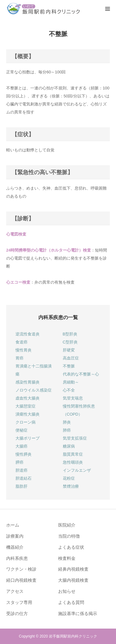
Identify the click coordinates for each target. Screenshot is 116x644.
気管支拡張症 (75, 438)
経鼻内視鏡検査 (73, 569)
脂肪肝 (21, 486)
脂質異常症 (73, 454)
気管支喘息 (73, 398)
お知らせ (67, 591)
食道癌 (21, 342)
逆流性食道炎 (28, 334)
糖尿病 (69, 446)
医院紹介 (67, 525)
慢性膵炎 (24, 454)
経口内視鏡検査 (21, 580)
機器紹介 (15, 547)
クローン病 (26, 422)
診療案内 (15, 536)
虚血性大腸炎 (28, 398)
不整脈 (69, 366)
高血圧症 (71, 358)
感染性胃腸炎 (28, 382)
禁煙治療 (71, 486)
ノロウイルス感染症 (34, 390)
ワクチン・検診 (21, 569)
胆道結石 (24, 478)
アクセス (15, 591)
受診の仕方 (17, 613)
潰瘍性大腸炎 (28, 414)
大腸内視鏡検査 (73, 580)
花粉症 (69, 478)
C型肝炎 (70, 342)
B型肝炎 (70, 334)
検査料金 (67, 558)
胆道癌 (21, 470)
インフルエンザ (77, 470)
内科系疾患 (17, 558)
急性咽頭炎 (73, 462)
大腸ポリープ (28, 438)
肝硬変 (69, 350)
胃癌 (19, 358)
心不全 (69, 390)
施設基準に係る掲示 (78, 613)
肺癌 (67, 430)
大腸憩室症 (26, 406)
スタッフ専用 (19, 602)
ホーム (13, 525)
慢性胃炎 (24, 350)
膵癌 (19, 462)
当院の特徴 (69, 536)
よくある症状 (71, 547)
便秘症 (21, 430)
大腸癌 (21, 446)
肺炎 (67, 422)
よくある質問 (71, 602)
